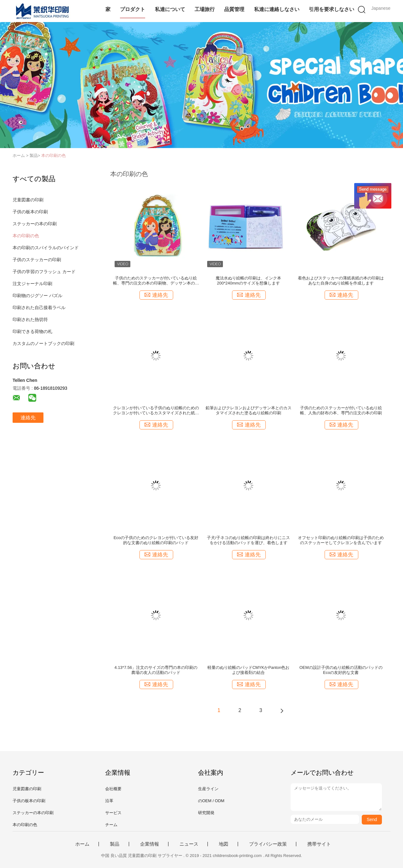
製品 (115, 844)
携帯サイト (319, 844)
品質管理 (234, 9)
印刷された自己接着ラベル (39, 308)
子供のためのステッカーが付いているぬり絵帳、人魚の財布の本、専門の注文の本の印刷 (341, 410)
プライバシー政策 (268, 844)
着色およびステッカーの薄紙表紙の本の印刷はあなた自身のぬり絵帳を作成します (341, 281)
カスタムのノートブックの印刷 (43, 343)
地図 (224, 844)
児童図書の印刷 (28, 200)
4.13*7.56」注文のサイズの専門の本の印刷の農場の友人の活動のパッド (156, 670)
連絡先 (28, 418)
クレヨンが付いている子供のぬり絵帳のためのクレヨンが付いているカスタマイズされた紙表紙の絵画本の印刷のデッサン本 (156, 411)
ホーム (82, 844)
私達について (170, 9)
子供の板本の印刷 (30, 212)
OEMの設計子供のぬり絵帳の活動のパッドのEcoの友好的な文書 (341, 670)
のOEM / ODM (211, 801)
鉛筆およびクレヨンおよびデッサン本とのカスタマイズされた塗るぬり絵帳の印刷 (249, 410)
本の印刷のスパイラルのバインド (46, 248)
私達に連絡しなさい (277, 9)
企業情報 (150, 844)
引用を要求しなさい (332, 9)
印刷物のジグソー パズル (37, 296)
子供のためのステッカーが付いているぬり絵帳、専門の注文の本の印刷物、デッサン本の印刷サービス (156, 281)
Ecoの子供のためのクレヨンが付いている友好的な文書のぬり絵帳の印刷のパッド (156, 540)
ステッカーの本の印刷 (35, 224)
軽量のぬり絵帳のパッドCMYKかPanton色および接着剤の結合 (249, 670)
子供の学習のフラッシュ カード (44, 272)
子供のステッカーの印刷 (37, 260)
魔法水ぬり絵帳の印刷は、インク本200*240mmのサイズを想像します (248, 281)
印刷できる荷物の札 (32, 331)
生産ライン (208, 789)
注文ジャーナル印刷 (32, 284)
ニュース (189, 844)
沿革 (109, 801)
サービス (113, 813)
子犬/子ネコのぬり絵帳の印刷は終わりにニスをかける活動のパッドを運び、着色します (248, 540)
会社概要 (113, 789)
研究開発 (206, 813)
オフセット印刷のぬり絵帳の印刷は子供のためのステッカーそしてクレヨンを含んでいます (341, 540)
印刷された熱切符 (30, 319)
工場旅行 (205, 9)
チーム (111, 825)
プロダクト (133, 9)
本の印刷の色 (54, 155)
